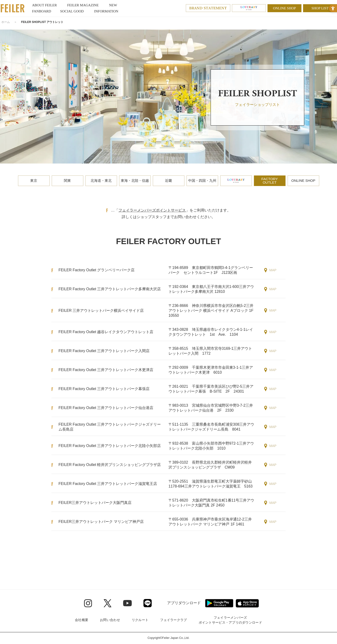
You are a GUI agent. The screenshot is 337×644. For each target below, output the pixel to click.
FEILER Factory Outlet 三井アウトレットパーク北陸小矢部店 (110, 446)
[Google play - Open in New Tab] (219, 603)
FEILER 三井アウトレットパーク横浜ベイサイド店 (101, 311)
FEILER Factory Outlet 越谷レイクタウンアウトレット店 (106, 332)
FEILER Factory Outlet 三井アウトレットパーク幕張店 (104, 389)
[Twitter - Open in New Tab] (108, 603)
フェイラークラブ (173, 620)
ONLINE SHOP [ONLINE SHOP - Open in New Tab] (285, 8)
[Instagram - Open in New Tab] (88, 603)
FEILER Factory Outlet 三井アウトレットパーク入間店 (104, 351)
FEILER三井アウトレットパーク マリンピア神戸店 (101, 522)
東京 (34, 181)
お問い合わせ (110, 620)
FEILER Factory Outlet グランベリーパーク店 (97, 270)
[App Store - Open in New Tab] (247, 603)
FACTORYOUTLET (270, 181)
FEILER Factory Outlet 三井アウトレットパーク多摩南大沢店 (110, 289)
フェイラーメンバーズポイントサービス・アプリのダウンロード (230, 620)
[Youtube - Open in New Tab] (127, 603)
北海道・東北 (101, 181)
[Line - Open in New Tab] (148, 603)
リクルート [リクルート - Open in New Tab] (140, 620)
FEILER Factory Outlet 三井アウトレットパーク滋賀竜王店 (108, 484)
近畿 (168, 181)
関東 (67, 181)
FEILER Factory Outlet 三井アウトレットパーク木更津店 (106, 370)
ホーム (6, 22)
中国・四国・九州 (202, 181)
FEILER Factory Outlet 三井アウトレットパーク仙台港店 (106, 408)
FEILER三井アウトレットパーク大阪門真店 (95, 503)
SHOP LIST (320, 8)
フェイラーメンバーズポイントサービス (152, 210)
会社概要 (82, 620)
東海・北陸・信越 (135, 181)
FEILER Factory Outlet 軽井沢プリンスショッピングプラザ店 (110, 465)
